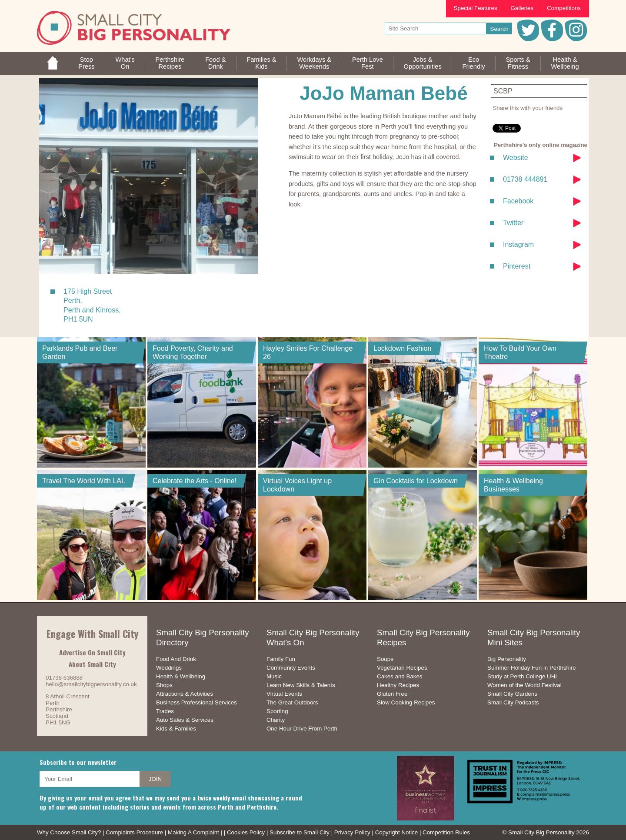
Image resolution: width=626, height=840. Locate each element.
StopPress (86, 63)
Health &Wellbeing (565, 63)
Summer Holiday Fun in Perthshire (532, 668)
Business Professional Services (196, 702)
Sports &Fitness (518, 63)
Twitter (513, 223)
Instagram (518, 244)
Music (274, 676)
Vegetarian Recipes (402, 668)
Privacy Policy (352, 832)
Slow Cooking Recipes (406, 702)
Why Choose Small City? (69, 832)
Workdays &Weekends (314, 63)
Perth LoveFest (368, 63)
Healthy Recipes (398, 685)
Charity (276, 720)
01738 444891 (525, 179)
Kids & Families (176, 729)
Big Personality (507, 659)
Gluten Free (392, 694)
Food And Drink (176, 659)
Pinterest (517, 266)
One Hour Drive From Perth (302, 729)
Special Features (476, 8)
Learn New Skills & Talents (301, 685)
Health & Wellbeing (181, 676)
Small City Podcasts (513, 702)
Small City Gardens (512, 694)
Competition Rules (446, 832)
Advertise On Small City (92, 652)
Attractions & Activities (185, 694)
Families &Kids (261, 63)
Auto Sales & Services (185, 720)
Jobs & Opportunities (423, 63)
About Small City (92, 664)
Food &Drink (215, 63)
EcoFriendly (474, 63)
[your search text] (436, 28)
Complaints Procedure (134, 832)
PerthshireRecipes (170, 63)
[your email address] (90, 779)
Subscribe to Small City (300, 832)
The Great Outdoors (292, 702)
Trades (165, 711)
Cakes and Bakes (400, 676)
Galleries (522, 8)
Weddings (169, 668)
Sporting (277, 711)
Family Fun (281, 659)
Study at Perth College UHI (522, 676)
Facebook (518, 201)
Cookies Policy (246, 832)
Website (516, 158)
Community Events (291, 668)
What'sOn (125, 63)
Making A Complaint (193, 832)
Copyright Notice (397, 832)
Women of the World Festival (524, 685)
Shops (164, 685)
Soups (385, 659)
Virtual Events (284, 694)
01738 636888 (64, 678)
